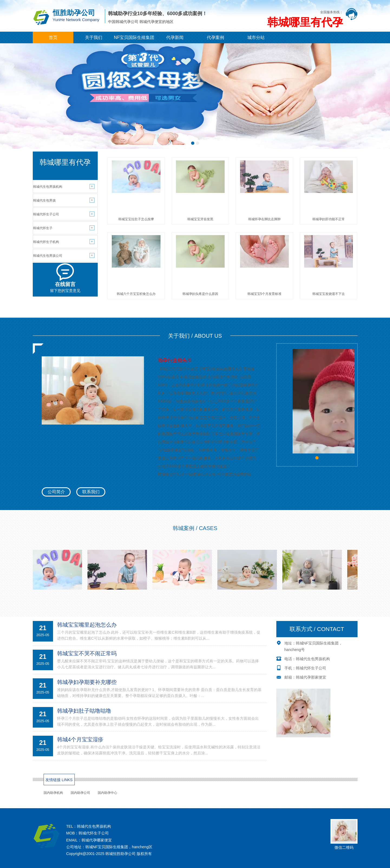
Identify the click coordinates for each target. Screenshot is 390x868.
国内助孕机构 (53, 793)
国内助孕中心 (107, 793)
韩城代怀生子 (43, 228)
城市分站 (256, 37)
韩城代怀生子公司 (46, 214)
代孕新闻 (175, 37)
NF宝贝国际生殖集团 (134, 37)
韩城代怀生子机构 (46, 242)
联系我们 (91, 492)
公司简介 (56, 492)
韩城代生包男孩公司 (48, 256)
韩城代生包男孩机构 (48, 187)
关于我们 (94, 37)
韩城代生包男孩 (44, 200)
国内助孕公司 (80, 793)
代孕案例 (215, 37)
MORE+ (195, 613)
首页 (53, 37)
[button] (193, 143)
